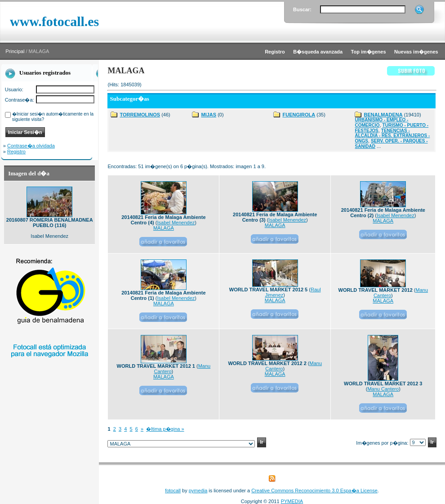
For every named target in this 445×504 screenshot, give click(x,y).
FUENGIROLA (299, 115)
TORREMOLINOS (140, 115)
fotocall (173, 491)
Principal (15, 51)
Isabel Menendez (176, 223)
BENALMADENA (383, 115)
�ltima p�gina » (165, 429)
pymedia (198, 491)
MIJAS (209, 115)
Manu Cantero (383, 389)
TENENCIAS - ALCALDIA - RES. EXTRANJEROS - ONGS (392, 136)
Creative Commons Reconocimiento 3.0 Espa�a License (314, 491)
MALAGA (164, 228)
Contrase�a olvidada (31, 146)
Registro (16, 152)
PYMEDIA (292, 501)
